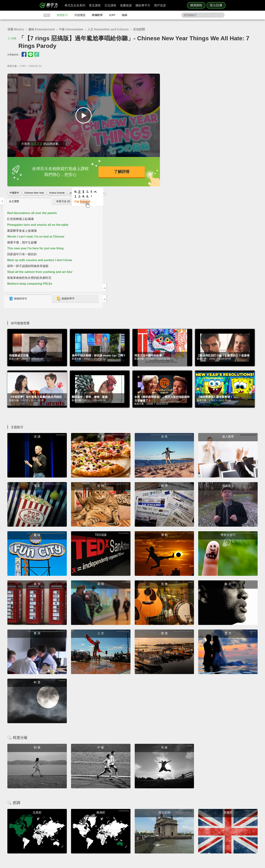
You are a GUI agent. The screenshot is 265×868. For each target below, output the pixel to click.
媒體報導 (155, 830)
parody (74, 191)
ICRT (112, 15)
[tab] (186, 78)
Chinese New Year (34, 191)
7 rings (101, 191)
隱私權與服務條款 (177, 820)
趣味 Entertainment (42, 29)
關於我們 (155, 827)
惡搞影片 (87, 191)
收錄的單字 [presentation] (222, 176)
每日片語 (137, 827)
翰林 (125, 15)
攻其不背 (37, 142)
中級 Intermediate (71, 29)
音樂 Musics (16, 29)
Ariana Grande (57, 191)
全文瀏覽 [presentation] (173, 78)
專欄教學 (97, 15)
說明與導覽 (173, 823)
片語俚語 (80, 15)
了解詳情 (120, 171)
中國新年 (14, 191)
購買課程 (196, 5)
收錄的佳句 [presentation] (177, 176)
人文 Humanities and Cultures (108, 29)
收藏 (14, 38)
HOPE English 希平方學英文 (101, 798)
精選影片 (62, 15)
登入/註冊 (216, 5)
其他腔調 (139, 29)
